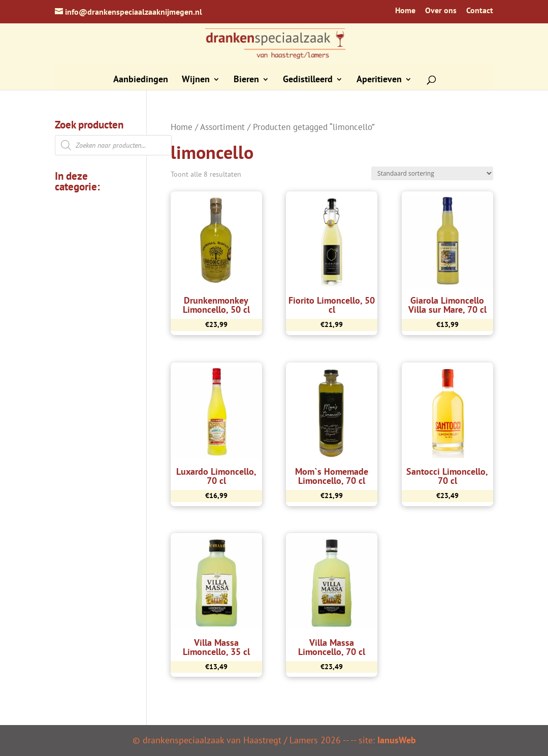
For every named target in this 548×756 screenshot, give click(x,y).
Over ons (441, 11)
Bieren (246, 80)
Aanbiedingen (141, 80)
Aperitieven (379, 80)
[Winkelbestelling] (432, 173)
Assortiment (222, 127)
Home (405, 11)
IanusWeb (397, 740)
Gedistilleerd (308, 80)
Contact (480, 11)
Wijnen (196, 80)
